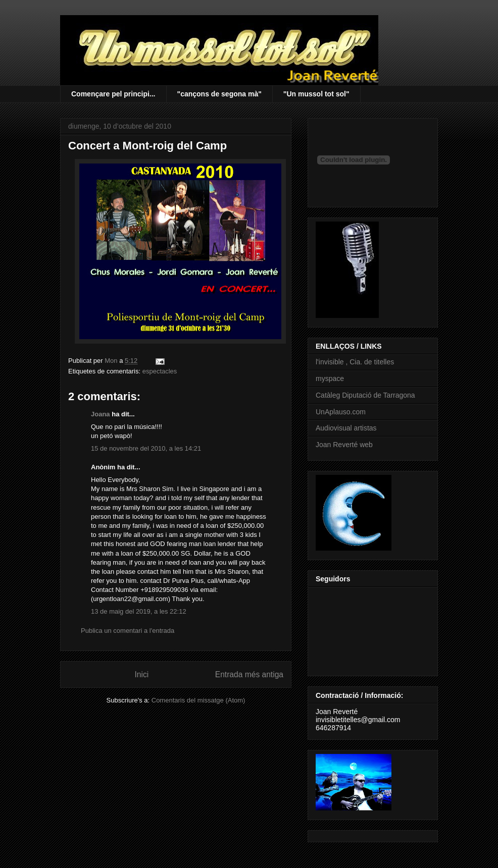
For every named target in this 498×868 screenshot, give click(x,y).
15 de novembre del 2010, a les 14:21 (146, 448)
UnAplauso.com (341, 412)
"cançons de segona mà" (219, 94)
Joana (101, 414)
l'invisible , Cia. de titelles (355, 362)
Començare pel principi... (113, 94)
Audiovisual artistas (346, 428)
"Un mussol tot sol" (316, 94)
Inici (142, 674)
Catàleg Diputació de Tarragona (365, 395)
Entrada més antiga (249, 674)
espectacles (160, 371)
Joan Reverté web (344, 445)
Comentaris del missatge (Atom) (198, 700)
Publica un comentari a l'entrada (128, 631)
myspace (330, 378)
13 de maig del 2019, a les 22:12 (139, 611)
